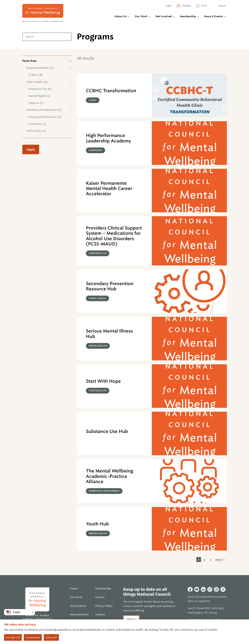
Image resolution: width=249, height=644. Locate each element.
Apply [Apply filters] (31, 149)
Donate (186, 6)
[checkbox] (47, 68)
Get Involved (164, 16)
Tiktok (223, 589)
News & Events (213, 16)
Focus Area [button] (29, 61)
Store (204, 6)
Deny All (51, 637)
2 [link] (204, 559)
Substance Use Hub (107, 431)
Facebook (190, 589)
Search (222, 6)
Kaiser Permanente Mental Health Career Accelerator (109, 188)
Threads (216, 589)
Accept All (13, 637)
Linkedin (203, 589)
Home (74, 589)
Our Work (141, 16)
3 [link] (210, 559)
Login (169, 6)
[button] (20, 612)
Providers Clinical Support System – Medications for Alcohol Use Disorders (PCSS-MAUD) (114, 236)
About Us (121, 16)
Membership (188, 16)
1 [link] (199, 559)
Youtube (197, 589)
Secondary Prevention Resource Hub (110, 286)
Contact (100, 614)
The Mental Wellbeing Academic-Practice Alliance (110, 476)
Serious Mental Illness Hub (109, 334)
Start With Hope (103, 381)
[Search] (47, 37)
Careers (100, 597)
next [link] (219, 559)
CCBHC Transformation (111, 91)
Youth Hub (97, 524)
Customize (33, 637)
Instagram (210, 589)
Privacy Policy (104, 606)
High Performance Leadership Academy (108, 138)
